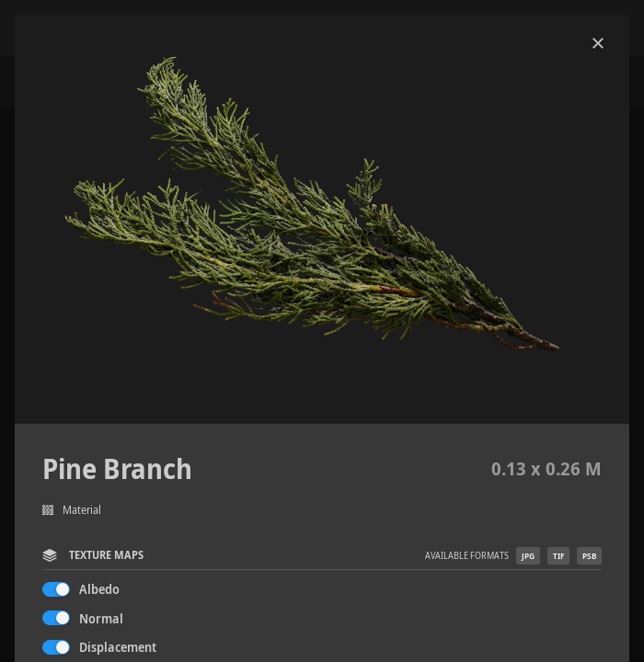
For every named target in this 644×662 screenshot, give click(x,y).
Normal (101, 618)
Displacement (118, 647)
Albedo (99, 589)
